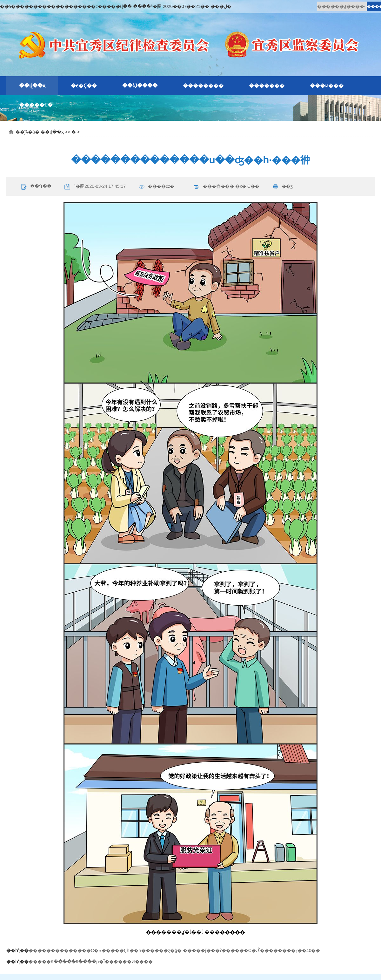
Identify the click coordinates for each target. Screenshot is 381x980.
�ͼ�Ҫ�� (84, 86)
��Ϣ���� (140, 86)
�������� (203, 86)
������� (267, 86)
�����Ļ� (36, 105)
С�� (253, 186)
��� (227, 186)
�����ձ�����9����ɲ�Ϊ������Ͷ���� (91, 962)
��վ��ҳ (32, 86)
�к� (241, 186)
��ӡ (287, 186)
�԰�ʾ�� (78, 105)
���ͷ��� (327, 86)
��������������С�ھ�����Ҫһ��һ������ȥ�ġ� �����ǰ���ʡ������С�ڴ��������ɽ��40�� (174, 950)
